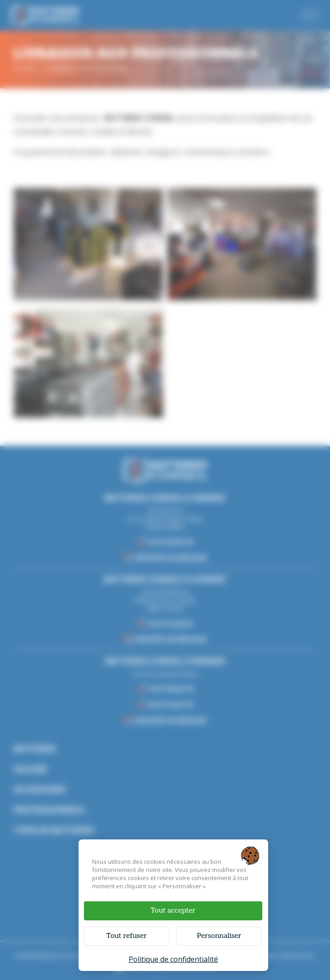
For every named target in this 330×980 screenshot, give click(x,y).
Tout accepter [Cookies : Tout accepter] (173, 911)
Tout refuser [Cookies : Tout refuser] (127, 936)
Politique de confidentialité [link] (173, 959)
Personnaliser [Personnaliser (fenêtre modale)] (219, 936)
